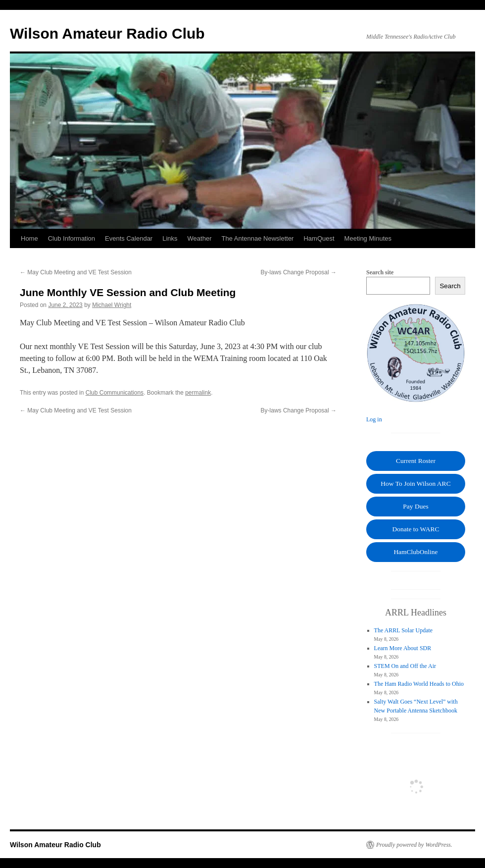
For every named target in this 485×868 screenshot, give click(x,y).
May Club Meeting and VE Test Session (76, 272)
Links (170, 238)
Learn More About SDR (403, 648)
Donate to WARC (416, 529)
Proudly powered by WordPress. (414, 845)
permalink (198, 393)
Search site (380, 272)
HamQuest (319, 238)
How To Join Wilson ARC (415, 484)
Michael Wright (112, 305)
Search (450, 286)
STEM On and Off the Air (405, 666)
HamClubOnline (415, 552)
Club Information (72, 238)
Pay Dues (415, 506)
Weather (200, 238)
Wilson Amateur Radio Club (107, 33)
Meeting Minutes (368, 238)
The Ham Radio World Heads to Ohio (419, 684)
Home (29, 238)
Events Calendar (129, 238)
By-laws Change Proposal (299, 272)
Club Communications (115, 393)
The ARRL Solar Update (404, 630)
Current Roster (416, 461)
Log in (374, 419)
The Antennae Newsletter (257, 238)
